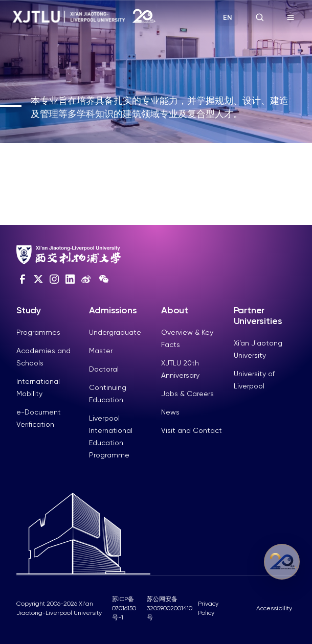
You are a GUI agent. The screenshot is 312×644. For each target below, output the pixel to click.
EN (228, 18)
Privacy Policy (208, 608)
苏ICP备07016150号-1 (124, 608)
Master (101, 351)
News (170, 412)
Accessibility (274, 608)
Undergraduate (115, 332)
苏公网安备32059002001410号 (170, 608)
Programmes (38, 332)
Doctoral (104, 369)
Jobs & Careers (187, 394)
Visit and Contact (192, 430)
